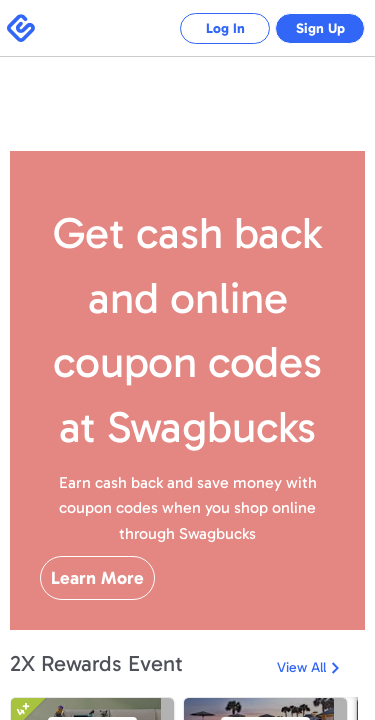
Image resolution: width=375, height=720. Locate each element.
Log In (210, 28)
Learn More (97, 578)
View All (301, 667)
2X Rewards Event (96, 663)
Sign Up (315, 28)
